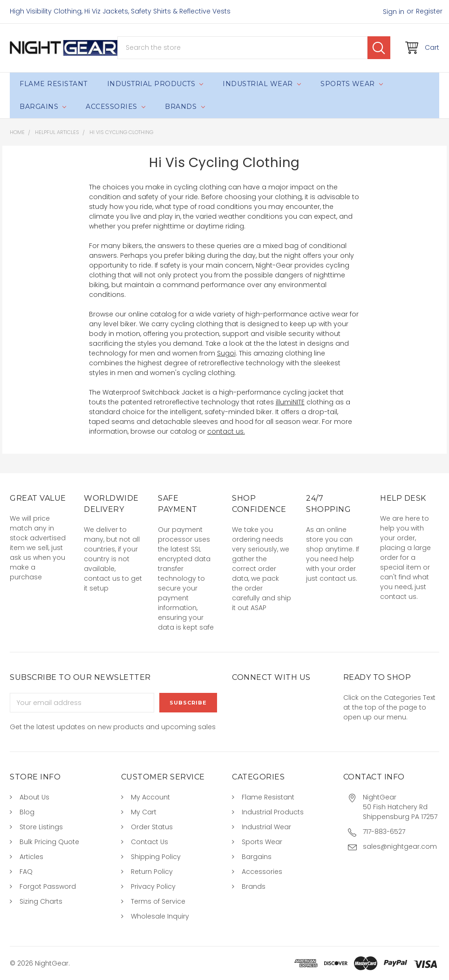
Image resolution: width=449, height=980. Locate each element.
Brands (185, 107)
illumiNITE (290, 402)
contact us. (226, 431)
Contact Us (150, 842)
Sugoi (226, 353)
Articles (31, 857)
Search (379, 48)
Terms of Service (158, 901)
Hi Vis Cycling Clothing (121, 132)
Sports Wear (352, 84)
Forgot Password (48, 886)
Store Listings (41, 827)
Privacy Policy (153, 886)
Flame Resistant (54, 84)
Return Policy (152, 872)
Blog (27, 812)
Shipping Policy (156, 857)
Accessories (116, 107)
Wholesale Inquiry (160, 916)
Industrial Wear (262, 84)
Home (17, 132)
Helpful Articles (57, 132)
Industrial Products (155, 84)
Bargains (43, 107)
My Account (150, 797)
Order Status (152, 827)
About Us (34, 797)
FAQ (26, 872)
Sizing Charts (41, 901)
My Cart (144, 812)
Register (429, 11)
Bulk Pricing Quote (49, 842)
